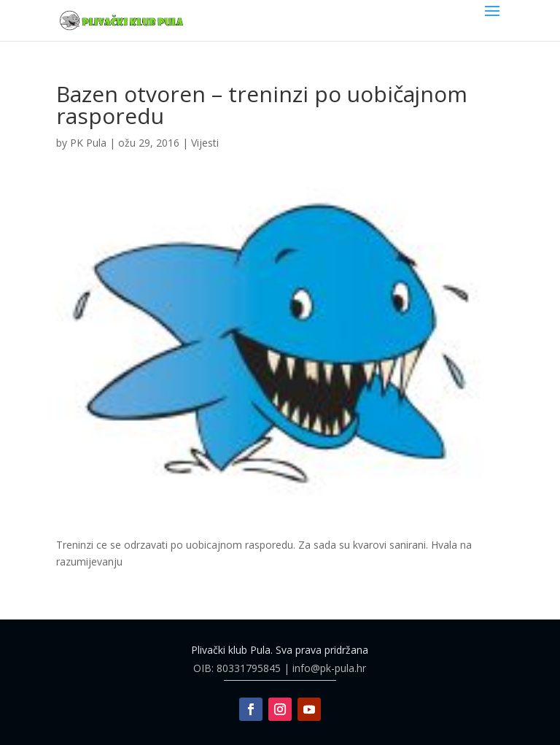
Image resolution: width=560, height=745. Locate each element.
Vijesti (205, 143)
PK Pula (88, 143)
